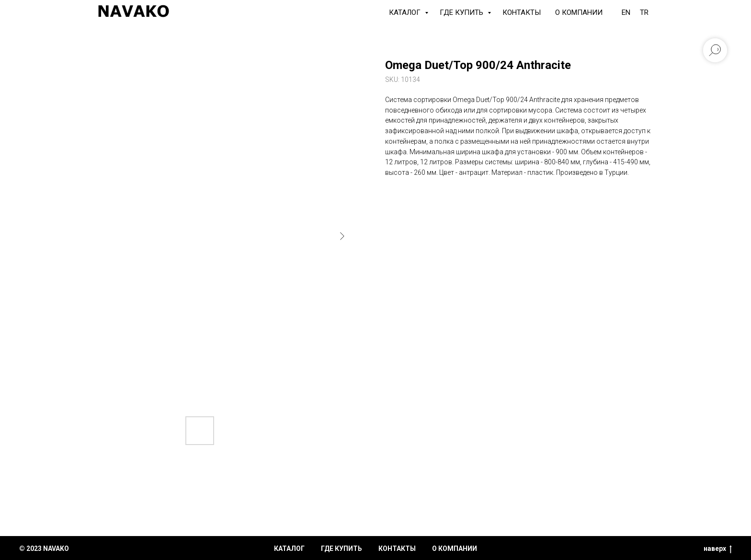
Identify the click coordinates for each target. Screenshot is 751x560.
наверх (718, 549)
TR (644, 12)
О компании (579, 12)
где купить (341, 549)
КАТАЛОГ (406, 12)
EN (626, 12)
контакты (397, 549)
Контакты (522, 12)
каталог (289, 549)
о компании (455, 549)
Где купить (462, 12)
